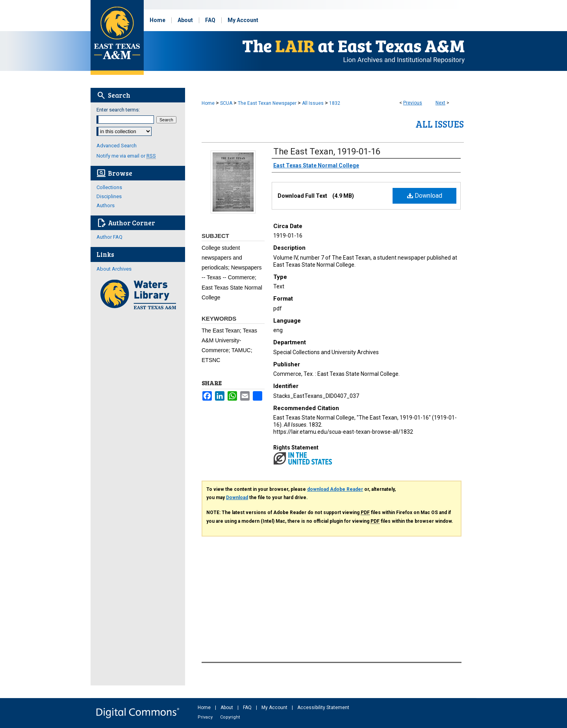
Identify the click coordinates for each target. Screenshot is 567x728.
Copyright (230, 717)
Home (208, 103)
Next (440, 103)
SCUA (226, 103)
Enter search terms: (118, 110)
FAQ (248, 708)
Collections (109, 187)
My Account (275, 708)
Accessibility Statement (323, 708)
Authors (106, 205)
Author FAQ (109, 237)
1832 (335, 103)
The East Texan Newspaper (267, 103)
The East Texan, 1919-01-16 (327, 151)
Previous (413, 103)
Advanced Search (117, 146)
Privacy (206, 717)
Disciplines (109, 196)
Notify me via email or (126, 156)
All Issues (313, 103)
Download (425, 196)
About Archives (114, 269)
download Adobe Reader (335, 489)
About (227, 708)
